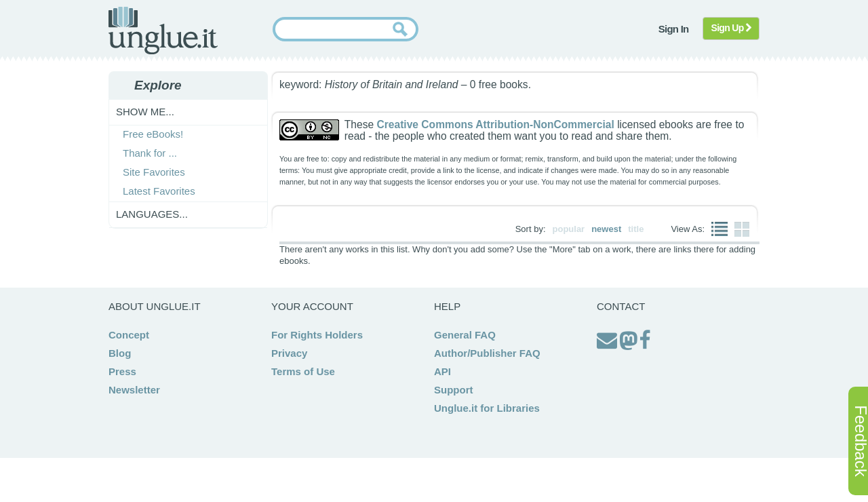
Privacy (289, 353)
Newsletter (134, 390)
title (636, 229)
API (442, 371)
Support (454, 390)
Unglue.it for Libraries (487, 408)
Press (122, 371)
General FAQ (465, 335)
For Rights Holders (317, 335)
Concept (129, 335)
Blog (120, 353)
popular (569, 229)
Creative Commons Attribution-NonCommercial (495, 124)
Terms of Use (303, 371)
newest (606, 229)
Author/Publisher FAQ (487, 353)
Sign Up (731, 28)
